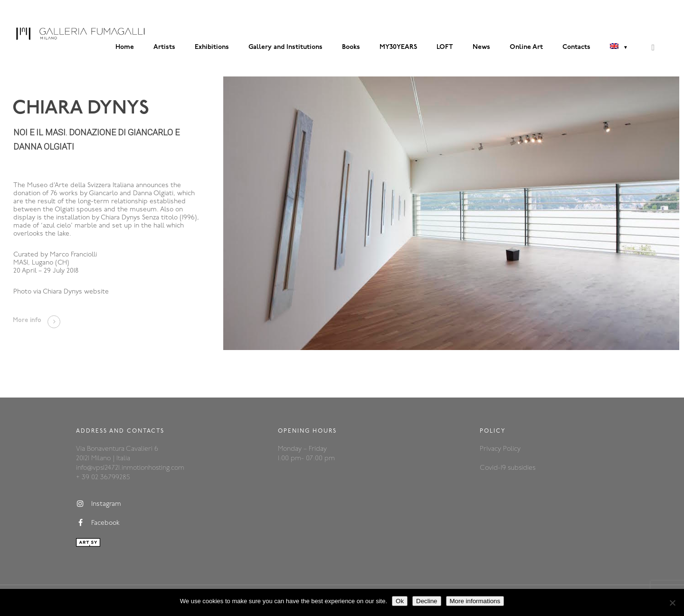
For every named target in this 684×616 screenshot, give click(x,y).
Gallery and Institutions (285, 47)
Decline (427, 601)
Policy (512, 449)
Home (125, 47)
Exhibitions (212, 47)
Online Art (526, 47)
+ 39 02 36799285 (103, 478)
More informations (475, 601)
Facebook (98, 523)
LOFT (445, 47)
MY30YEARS (398, 47)
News (481, 47)
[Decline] (672, 603)
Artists (164, 47)
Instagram (99, 504)
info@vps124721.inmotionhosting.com (130, 468)
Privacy (491, 449)
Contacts (576, 47)
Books (351, 47)
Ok (400, 601)
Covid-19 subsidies (508, 468)
